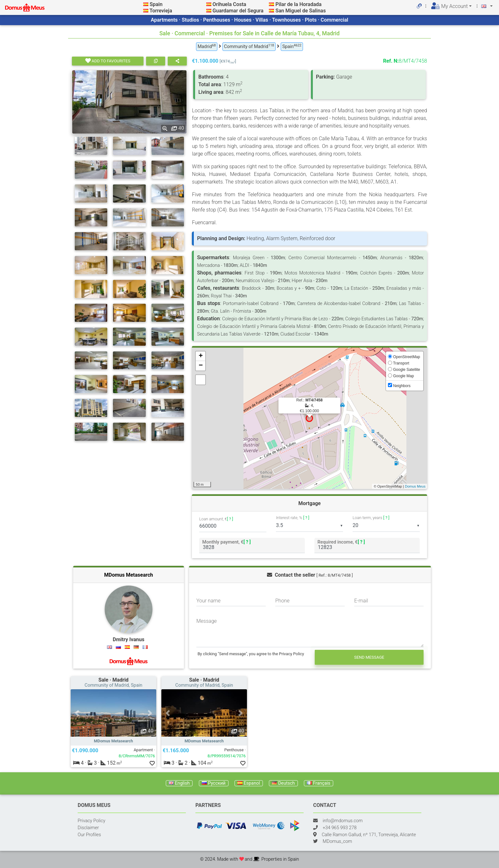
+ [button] (201, 356)
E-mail (361, 601)
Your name (208, 601)
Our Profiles (89, 835)
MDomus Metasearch (129, 575)
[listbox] (309, 525)
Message (207, 621)
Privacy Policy (91, 821)
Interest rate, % (293, 518)
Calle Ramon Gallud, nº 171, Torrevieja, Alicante (369, 835)
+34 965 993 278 (340, 828)
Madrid (207, 46)
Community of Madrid (249, 46)
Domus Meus (415, 486)
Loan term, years (371, 518)
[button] (77, 713)
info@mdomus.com (343, 821)
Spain (156, 4)
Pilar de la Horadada (298, 4)
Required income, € (341, 542)
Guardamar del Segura (238, 11)
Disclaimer (88, 828)
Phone (282, 601)
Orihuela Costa (229, 4)
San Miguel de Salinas (300, 11)
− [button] (201, 366)
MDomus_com (337, 841)
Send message (369, 657)
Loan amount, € (216, 519)
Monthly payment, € (227, 542)
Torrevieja (161, 11)
